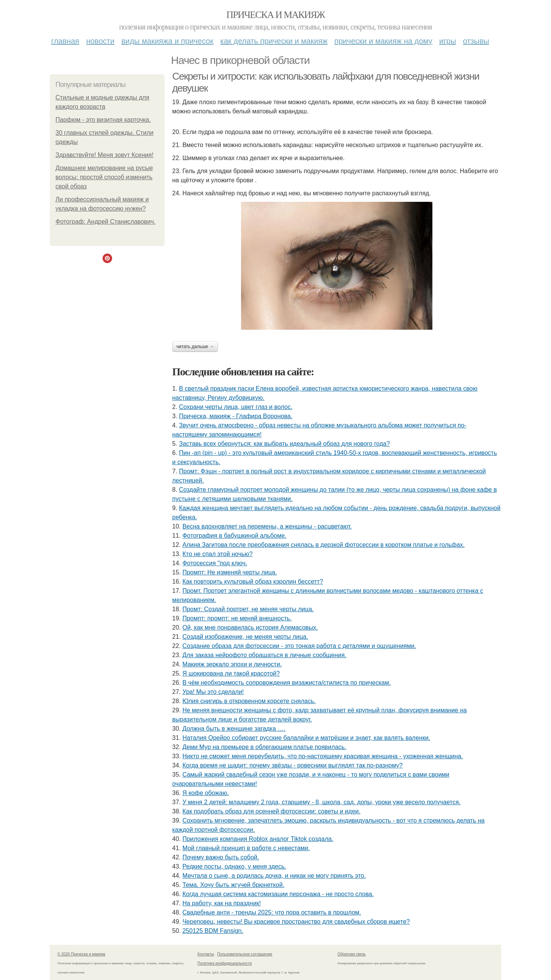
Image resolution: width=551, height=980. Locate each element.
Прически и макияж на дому (383, 41)
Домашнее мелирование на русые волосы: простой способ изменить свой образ (104, 177)
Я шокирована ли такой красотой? (231, 673)
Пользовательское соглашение (245, 954)
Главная (65, 41)
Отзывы (476, 41)
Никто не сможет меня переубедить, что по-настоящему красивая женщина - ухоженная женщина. (323, 756)
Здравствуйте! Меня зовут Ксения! (104, 155)
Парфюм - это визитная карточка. (103, 120)
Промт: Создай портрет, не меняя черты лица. (248, 609)
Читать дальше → (195, 347)
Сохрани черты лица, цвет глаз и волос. (236, 407)
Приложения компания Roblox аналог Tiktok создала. (258, 839)
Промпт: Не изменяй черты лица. (230, 572)
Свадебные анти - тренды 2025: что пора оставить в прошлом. (272, 912)
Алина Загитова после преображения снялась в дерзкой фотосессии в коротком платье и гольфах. (324, 545)
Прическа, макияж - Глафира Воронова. (236, 416)
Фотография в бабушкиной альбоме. (235, 536)
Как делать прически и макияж (274, 41)
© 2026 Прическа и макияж (81, 954)
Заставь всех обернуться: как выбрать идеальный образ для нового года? (284, 444)
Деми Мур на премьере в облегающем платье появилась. (264, 747)
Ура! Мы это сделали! (213, 692)
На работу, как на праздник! (222, 903)
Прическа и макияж (276, 15)
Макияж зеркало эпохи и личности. (232, 664)
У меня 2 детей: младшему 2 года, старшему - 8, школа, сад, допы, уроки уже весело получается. (322, 802)
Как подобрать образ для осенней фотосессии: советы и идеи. (271, 811)
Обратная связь (352, 954)
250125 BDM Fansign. (213, 931)
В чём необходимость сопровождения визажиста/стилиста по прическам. (287, 683)
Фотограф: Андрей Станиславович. (106, 222)
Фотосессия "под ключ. (215, 563)
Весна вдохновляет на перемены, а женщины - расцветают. (267, 526)
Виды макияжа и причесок (167, 41)
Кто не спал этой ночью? (218, 554)
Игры (448, 41)
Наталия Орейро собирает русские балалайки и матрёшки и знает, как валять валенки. (306, 738)
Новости (100, 41)
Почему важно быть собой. (221, 857)
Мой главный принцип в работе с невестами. (246, 848)
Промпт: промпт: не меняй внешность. (237, 618)
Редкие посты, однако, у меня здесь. (234, 866)
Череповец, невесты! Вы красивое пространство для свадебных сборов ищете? (296, 922)
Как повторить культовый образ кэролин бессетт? (253, 582)
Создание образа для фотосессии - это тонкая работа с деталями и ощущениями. (299, 646)
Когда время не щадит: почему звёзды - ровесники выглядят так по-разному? (293, 765)
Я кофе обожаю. (206, 793)
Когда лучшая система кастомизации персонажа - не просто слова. (278, 894)
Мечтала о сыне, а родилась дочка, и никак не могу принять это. (274, 876)
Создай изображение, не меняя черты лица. (245, 637)
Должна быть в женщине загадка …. (234, 729)
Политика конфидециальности (225, 963)
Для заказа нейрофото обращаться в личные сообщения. (264, 655)
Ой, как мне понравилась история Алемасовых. (250, 627)
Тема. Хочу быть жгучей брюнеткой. (233, 885)
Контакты (206, 954)
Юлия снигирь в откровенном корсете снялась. (249, 701)
